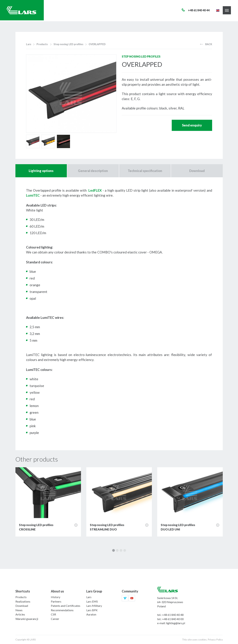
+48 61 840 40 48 (173, 615)
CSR (53, 614)
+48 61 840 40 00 (173, 619)
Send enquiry (192, 125)
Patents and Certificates (66, 606)
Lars (29, 44)
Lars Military (94, 606)
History (56, 597)
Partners (56, 601)
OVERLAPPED (97, 44)
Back (206, 44)
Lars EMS (92, 601)
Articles (20, 614)
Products (42, 44)
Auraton (91, 614)
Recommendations (62, 610)
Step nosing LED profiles (68, 44)
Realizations (23, 601)
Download (197, 171)
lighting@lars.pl (176, 623)
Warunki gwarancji (27, 619)
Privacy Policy (215, 639)
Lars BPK (92, 610)
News (19, 610)
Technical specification (145, 171)
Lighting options (41, 171)
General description (93, 171)
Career (55, 619)
